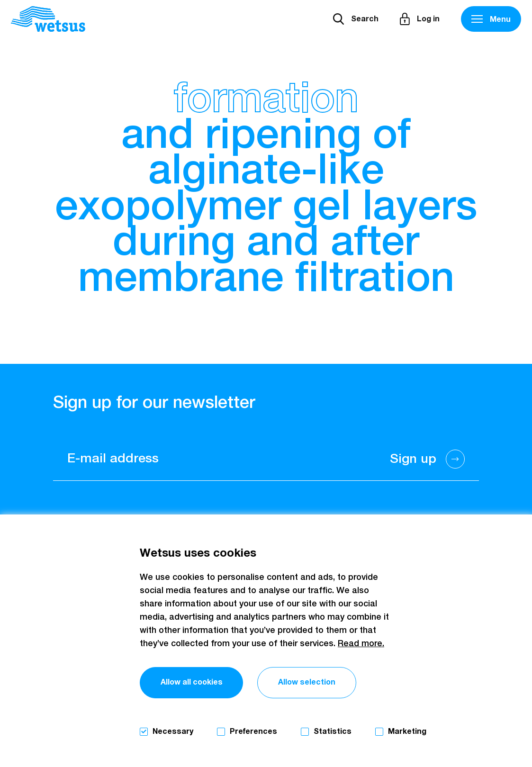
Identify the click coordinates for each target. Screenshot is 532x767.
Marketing (407, 731)
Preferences (253, 731)
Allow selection (307, 682)
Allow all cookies (192, 682)
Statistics (333, 731)
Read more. (361, 644)
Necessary (173, 731)
